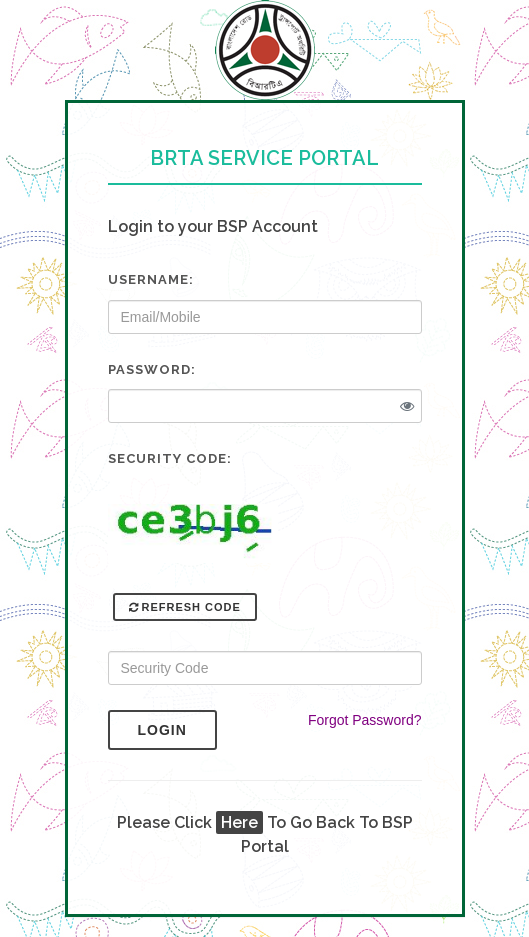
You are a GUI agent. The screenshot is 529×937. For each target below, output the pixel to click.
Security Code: (170, 458)
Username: (151, 279)
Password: (152, 369)
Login (177, 730)
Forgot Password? (365, 720)
